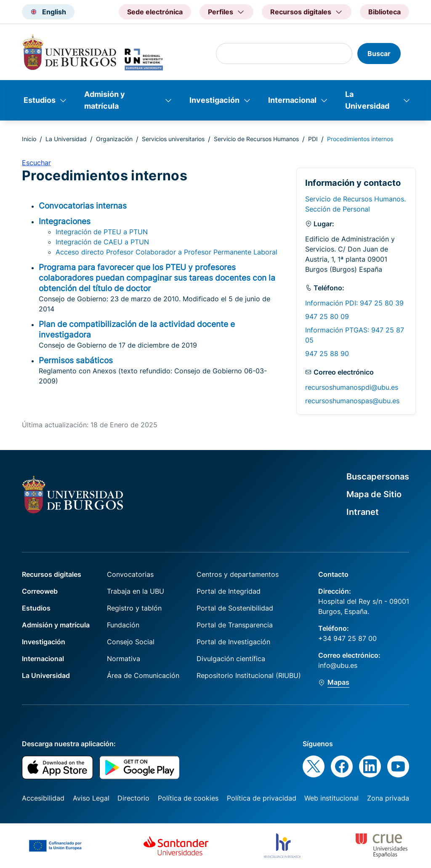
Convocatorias (130, 574)
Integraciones (65, 221)
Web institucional (331, 798)
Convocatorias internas (83, 206)
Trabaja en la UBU (136, 591)
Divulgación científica (231, 659)
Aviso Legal (91, 798)
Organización (114, 139)
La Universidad (367, 100)
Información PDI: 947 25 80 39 (354, 303)
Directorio (133, 798)
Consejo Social (131, 642)
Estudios (40, 100)
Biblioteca (384, 12)
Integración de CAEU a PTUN (102, 242)
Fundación (123, 625)
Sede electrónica (155, 12)
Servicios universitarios (173, 139)
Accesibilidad (43, 798)
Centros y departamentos (238, 574)
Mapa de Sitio (374, 494)
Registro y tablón (134, 608)
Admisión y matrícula (105, 100)
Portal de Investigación (233, 642)
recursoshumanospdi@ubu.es (352, 387)
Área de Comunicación (143, 675)
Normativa (124, 659)
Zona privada (388, 798)
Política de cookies (188, 798)
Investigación (214, 100)
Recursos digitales (52, 574)
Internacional (292, 100)
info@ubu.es (338, 665)
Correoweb (40, 591)
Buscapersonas (378, 477)
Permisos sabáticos (76, 360)
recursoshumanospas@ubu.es (352, 401)
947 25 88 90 (327, 354)
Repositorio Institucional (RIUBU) (249, 675)
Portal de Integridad (229, 591)
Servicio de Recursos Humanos (256, 139)
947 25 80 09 (327, 316)
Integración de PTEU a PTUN (102, 232)
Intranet (363, 512)
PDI (313, 139)
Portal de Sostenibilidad (235, 608)
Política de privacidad (262, 798)
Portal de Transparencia (235, 625)
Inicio (29, 139)
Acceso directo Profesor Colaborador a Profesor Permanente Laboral (166, 252)
